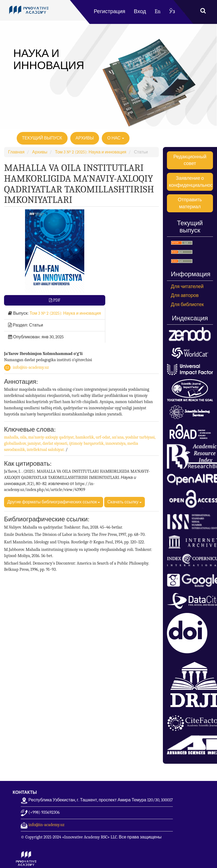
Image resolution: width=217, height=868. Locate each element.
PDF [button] (56, 300)
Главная (16, 152)
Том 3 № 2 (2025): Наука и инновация (91, 152)
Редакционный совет (190, 160)
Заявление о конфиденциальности (191, 182)
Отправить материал (190, 203)
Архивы (85, 138)
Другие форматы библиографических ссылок (54, 502)
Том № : (65, 313)
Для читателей (187, 287)
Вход (140, 11)
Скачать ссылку (125, 502)
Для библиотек (187, 305)
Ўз (172, 11)
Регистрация (109, 11)
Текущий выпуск (42, 138)
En (157, 11)
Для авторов (185, 295)
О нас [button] (116, 138)
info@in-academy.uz (31, 367)
